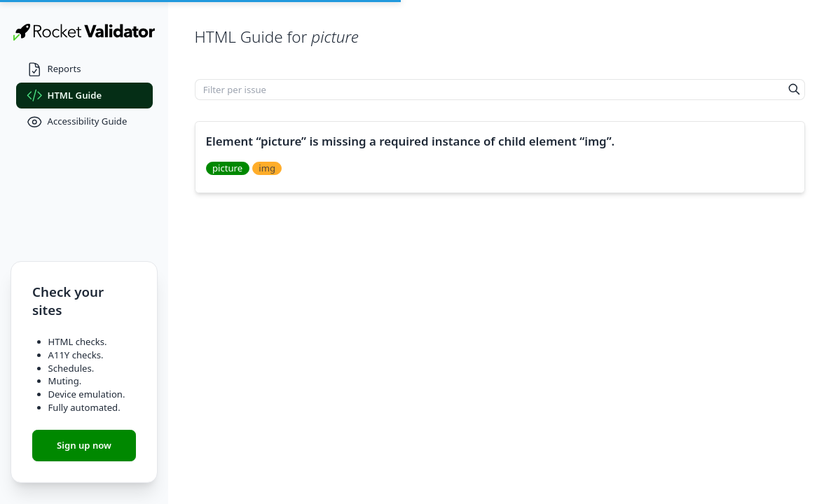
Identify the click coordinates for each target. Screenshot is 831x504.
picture (227, 168)
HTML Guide (64, 96)
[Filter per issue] (490, 90)
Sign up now (84, 445)
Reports (54, 70)
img (267, 168)
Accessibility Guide (77, 122)
